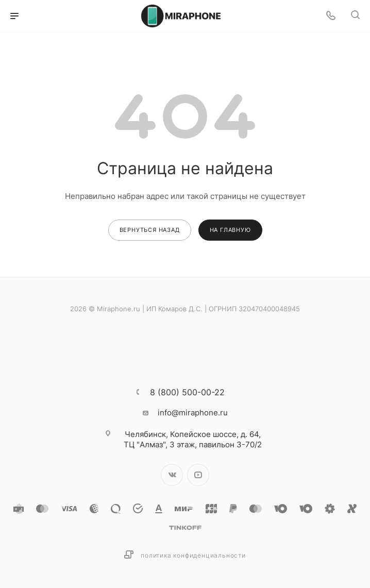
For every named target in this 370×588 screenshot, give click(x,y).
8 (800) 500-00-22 (187, 392)
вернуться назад (150, 230)
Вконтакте (172, 475)
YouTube (198, 475)
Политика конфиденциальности (193, 555)
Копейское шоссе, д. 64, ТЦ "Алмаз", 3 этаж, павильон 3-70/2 (193, 439)
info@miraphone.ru (193, 413)
